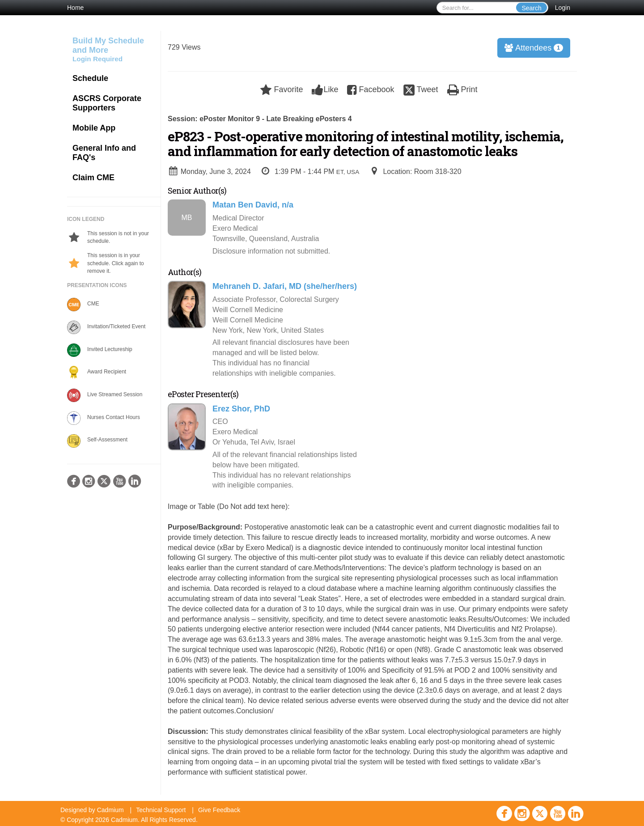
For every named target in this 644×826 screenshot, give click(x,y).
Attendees (531, 48)
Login (563, 8)
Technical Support (161, 810)
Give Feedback (219, 810)
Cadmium (110, 810)
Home (75, 8)
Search (531, 8)
